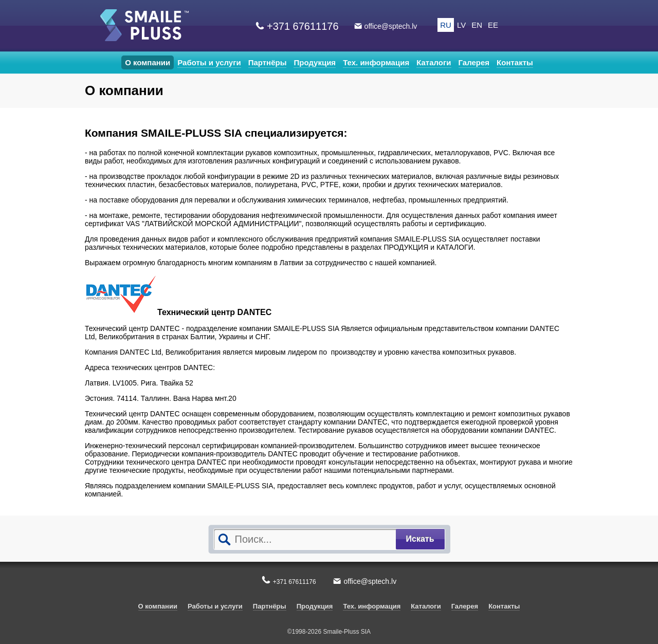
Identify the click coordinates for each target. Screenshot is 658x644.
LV (461, 25)
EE (493, 25)
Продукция (315, 62)
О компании (148, 62)
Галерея (474, 62)
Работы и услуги (209, 62)
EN (477, 25)
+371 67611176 (303, 26)
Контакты (515, 62)
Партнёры (268, 62)
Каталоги (434, 62)
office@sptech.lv (391, 26)
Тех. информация (376, 62)
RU (446, 25)
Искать (420, 539)
